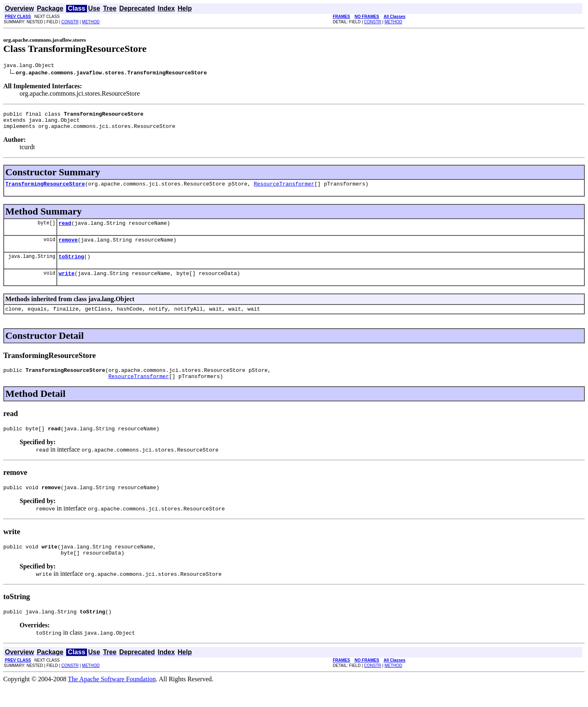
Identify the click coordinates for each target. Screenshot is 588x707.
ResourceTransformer (284, 190)
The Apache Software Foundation (112, 700)
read (65, 230)
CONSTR (70, 22)
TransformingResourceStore (45, 190)
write (66, 284)
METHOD (91, 22)
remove (68, 248)
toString (71, 266)
